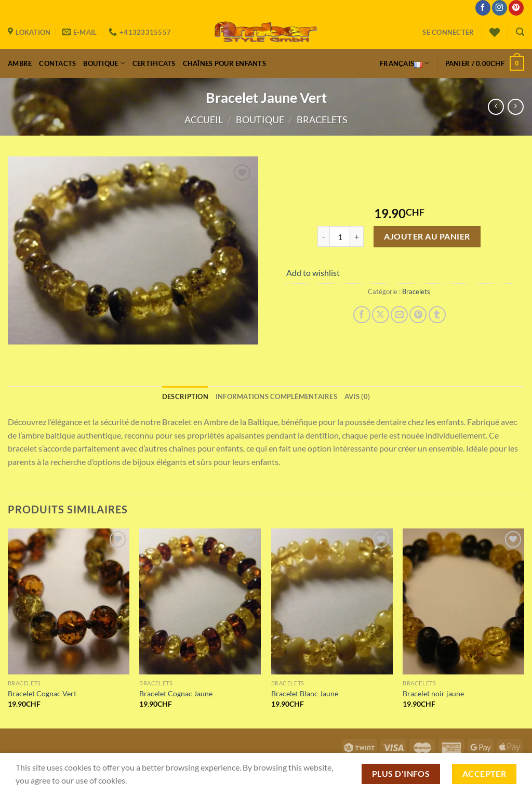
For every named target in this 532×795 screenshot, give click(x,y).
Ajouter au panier (427, 236)
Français (405, 63)
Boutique (104, 63)
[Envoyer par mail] (399, 315)
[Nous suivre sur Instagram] (500, 8)
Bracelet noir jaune (433, 693)
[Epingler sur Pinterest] (418, 315)
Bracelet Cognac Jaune (176, 693)
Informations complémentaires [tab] (276, 396)
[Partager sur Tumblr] (437, 315)
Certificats (154, 63)
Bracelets (322, 120)
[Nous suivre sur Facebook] (483, 8)
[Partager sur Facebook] (362, 315)
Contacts (57, 63)
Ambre (20, 63)
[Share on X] (381, 315)
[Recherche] (520, 32)
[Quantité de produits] (340, 236)
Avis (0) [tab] (357, 396)
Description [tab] (185, 396)
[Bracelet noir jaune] (463, 601)
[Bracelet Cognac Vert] (69, 601)
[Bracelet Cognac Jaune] (200, 601)
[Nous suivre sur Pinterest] (516, 8)
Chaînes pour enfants (224, 63)
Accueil (204, 120)
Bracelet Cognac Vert (42, 693)
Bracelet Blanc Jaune (305, 693)
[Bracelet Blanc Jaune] (332, 601)
